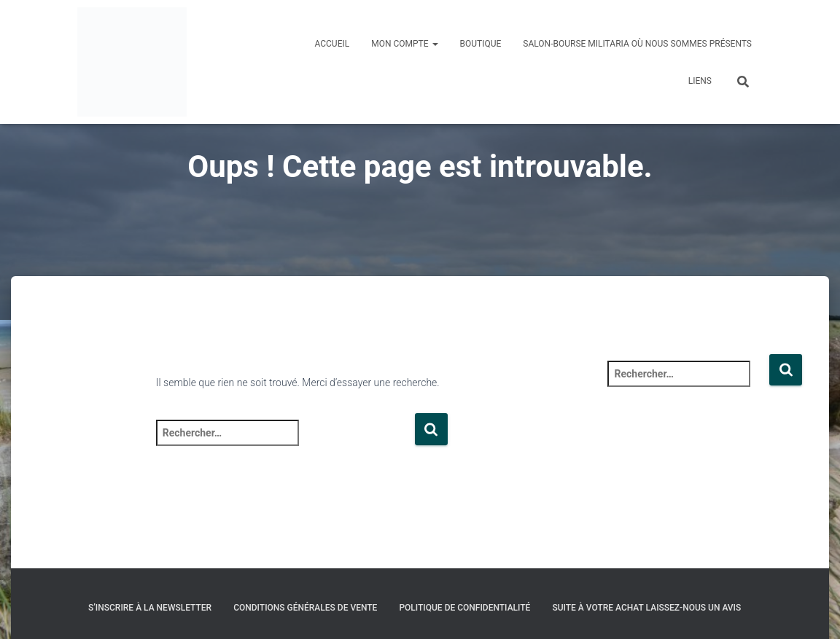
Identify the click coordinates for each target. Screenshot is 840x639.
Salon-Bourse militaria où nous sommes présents (637, 44)
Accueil (332, 44)
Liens (700, 81)
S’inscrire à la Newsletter (150, 608)
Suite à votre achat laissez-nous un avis (646, 608)
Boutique (481, 44)
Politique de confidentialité (464, 608)
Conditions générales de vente (305, 608)
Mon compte (404, 44)
